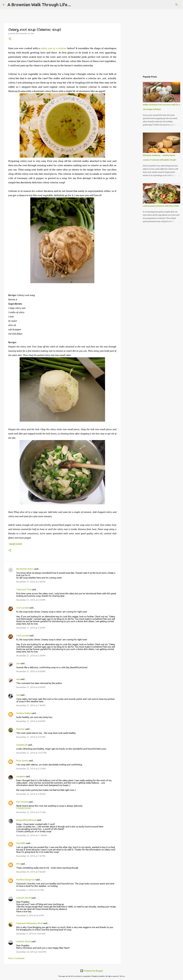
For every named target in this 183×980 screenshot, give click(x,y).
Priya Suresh (22, 761)
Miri (18, 864)
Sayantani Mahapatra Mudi (29, 923)
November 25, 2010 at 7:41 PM (31, 856)
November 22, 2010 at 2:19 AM (31, 769)
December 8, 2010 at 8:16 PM (30, 915)
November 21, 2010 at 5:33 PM (31, 600)
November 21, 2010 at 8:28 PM (31, 721)
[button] (10, 39)
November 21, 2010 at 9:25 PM (31, 737)
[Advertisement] (134, 116)
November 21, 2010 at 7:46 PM (31, 705)
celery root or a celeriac (53, 48)
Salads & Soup (16, 544)
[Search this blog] (167, 5)
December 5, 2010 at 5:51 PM (30, 890)
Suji (18, 695)
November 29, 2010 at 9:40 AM (31, 872)
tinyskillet (21, 843)
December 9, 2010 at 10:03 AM (31, 934)
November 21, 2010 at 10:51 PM (31, 753)
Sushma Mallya (24, 713)
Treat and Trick (24, 589)
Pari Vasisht (22, 802)
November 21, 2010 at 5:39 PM (31, 628)
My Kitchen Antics (25, 569)
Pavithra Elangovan (26, 880)
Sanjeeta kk (22, 745)
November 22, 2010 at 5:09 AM (31, 794)
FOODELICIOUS (24, 808)
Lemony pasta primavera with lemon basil (161, 206)
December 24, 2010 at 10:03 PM (31, 952)
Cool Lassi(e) (22, 608)
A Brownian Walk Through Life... (39, 5)
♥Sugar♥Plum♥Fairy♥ (26, 820)
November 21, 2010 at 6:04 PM (31, 671)
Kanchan (20, 729)
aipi (18, 663)
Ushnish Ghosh (24, 898)
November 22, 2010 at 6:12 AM (31, 812)
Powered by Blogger (92, 971)
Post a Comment (16, 958)
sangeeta (21, 776)
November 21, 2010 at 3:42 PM (31, 582)
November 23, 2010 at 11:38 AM (32, 835)
